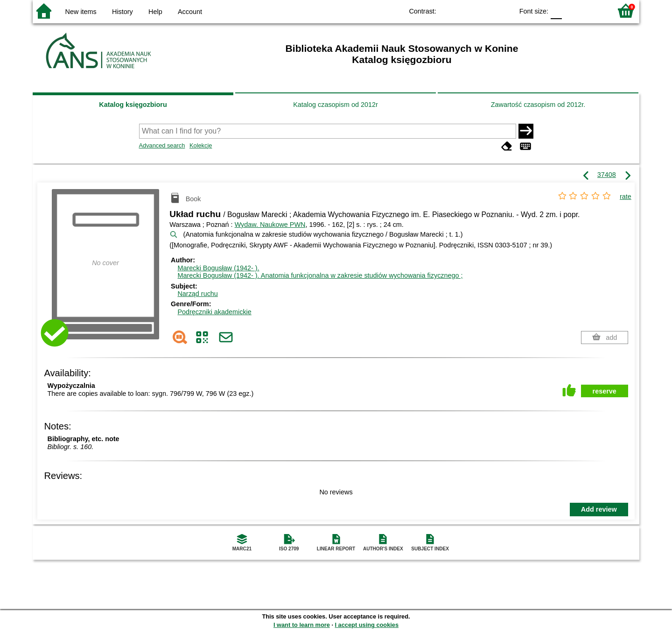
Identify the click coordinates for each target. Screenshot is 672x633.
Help (155, 12)
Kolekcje (201, 145)
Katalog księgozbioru (133, 105)
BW (466, 11)
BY (503, 11)
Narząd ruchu (197, 294)
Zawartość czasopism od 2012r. (538, 105)
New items (81, 12)
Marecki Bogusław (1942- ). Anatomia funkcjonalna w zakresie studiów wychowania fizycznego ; (320, 275)
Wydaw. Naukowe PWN (270, 225)
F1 (572, 11)
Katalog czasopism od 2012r (336, 105)
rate (626, 197)
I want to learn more (302, 625)
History (122, 12)
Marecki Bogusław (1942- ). (218, 268)
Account (190, 12)
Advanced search (162, 145)
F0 (556, 11)
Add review (599, 509)
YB (485, 11)
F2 (594, 11)
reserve (605, 391)
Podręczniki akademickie (214, 312)
